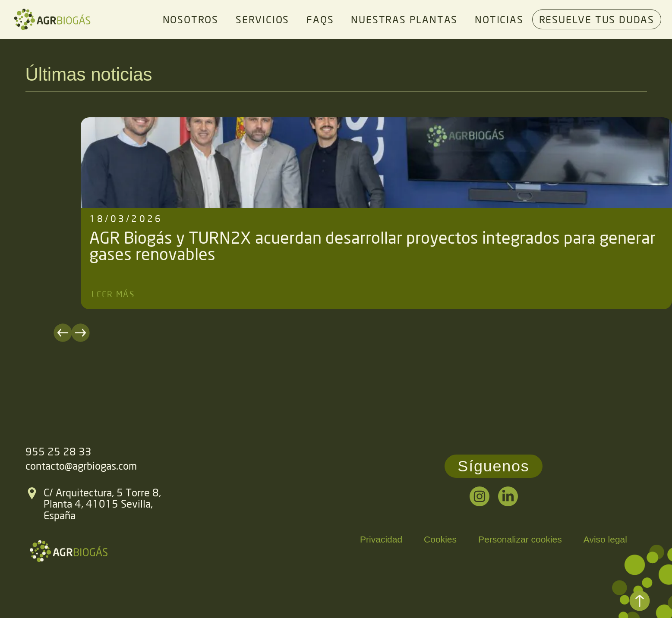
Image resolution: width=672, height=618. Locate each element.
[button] (90, 333)
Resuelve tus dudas (597, 19)
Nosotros (191, 19)
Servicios (262, 19)
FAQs (320, 19)
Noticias (499, 19)
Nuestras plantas (404, 19)
